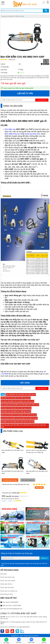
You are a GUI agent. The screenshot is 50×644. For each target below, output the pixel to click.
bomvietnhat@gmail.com (14, 609)
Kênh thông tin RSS (7, 594)
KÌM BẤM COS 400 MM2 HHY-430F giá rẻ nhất (16, 411)
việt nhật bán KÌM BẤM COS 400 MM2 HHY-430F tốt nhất (19, 418)
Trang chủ (4, 16)
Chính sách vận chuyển (8, 581)
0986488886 (14, 602)
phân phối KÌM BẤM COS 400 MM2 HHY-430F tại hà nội (19, 415)
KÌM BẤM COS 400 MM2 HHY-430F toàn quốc (16, 398)
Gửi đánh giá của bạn (10, 480)
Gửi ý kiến (39, 488)
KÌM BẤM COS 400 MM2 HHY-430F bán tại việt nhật (18, 422)
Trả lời (4, 501)
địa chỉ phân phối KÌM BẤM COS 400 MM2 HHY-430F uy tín (20, 405)
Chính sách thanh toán (8, 577)
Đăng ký (44, 558)
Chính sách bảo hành (7, 588)
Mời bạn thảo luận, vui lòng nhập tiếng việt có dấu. (16, 486)
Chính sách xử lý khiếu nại (9, 591)
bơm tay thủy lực (32, 134)
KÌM (23, 16)
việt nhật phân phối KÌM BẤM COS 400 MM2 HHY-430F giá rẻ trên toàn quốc (23, 426)
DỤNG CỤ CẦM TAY (15, 16)
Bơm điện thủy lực (12, 134)
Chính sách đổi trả (6, 584)
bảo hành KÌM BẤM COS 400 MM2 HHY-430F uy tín (17, 401)
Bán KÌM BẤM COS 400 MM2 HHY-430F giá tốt (21, 395)
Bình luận (12, 60)
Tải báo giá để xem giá (13, 83)
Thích (9, 501)
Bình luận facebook (28, 480)
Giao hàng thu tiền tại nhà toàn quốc (19, 88)
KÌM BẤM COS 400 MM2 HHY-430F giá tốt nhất (16, 408)
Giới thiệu (4, 574)
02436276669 (17, 605)
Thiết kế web (27, 636)
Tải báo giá (45, 64)
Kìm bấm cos (10, 129)
